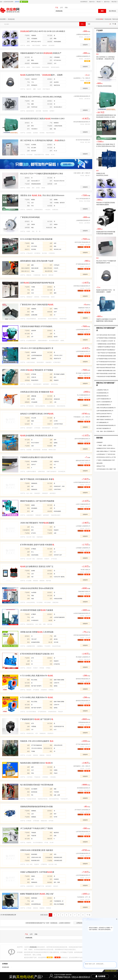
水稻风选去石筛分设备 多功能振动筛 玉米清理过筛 (37, 392)
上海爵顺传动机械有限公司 (83, 34)
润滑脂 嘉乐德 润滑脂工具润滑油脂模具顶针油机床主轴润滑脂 (37, 632)
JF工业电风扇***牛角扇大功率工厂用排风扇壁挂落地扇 (37, 828)
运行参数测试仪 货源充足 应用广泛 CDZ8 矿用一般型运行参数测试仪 (37, 567)
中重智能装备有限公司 (84, 722)
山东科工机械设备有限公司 (83, 504)
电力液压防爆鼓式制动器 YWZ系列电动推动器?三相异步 (37, 785)
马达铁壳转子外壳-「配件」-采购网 (41, 75)
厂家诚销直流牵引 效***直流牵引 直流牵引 (37, 719)
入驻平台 (25, 2)
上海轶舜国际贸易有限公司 (83, 220)
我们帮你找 (112, 11)
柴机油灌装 (99, 463)
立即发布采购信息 (82, 923)
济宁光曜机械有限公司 (102, 422)
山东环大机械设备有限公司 (104, 399)
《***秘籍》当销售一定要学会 (104, 445)
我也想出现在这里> (111, 971)
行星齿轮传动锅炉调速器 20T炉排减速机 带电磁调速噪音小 (36, 326)
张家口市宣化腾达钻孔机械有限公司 (106, 408)
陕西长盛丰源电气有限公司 (83, 461)
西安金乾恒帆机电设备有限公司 (82, 122)
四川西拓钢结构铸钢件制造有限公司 (106, 425)
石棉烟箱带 (99, 442)
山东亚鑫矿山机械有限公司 (83, 526)
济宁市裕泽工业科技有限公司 (82, 810)
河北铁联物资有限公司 (102, 393)
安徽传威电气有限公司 (84, 591)
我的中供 (92, 2)
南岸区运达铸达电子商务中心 (104, 414)
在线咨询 (85, 45)
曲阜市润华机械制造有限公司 (82, 439)
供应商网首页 (84, 2)
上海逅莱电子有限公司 (102, 390)
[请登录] (17, 2)
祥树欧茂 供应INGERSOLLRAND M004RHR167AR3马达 (103, 175)
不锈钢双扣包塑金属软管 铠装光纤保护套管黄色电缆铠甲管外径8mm (37, 457)
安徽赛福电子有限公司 (84, 308)
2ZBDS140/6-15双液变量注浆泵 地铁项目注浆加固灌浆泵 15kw (37, 850)
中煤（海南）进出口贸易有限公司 (105, 431)
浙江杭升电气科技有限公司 (83, 140)
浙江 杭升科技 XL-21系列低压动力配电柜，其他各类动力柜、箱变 (106, 59)
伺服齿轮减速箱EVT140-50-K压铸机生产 (41, 53)
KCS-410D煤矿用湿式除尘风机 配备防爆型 (36, 239)
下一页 (114, 24)
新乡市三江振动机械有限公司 (104, 402)
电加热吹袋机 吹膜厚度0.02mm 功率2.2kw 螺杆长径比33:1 (36, 763)
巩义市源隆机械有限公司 (84, 395)
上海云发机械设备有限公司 (104, 405)
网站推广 (99, 2)
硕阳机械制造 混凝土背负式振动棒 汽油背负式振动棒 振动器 (37, 261)
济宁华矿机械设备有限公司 (83, 744)
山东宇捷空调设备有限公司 (83, 832)
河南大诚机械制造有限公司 (104, 417)
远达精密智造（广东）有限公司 (82, 78)
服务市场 (107, 2)
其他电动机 (108, 19)
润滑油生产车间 (101, 466)
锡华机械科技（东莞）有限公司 (82, 766)
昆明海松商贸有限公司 (102, 396)
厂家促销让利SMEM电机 (30, 217)
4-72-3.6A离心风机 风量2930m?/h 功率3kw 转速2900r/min (37, 676)
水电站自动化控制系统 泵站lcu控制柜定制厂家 (37, 588)
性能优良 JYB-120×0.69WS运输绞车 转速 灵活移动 (37, 741)
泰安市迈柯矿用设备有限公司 (82, 242)
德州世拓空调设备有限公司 (83, 679)
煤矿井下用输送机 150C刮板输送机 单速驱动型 (37, 479)
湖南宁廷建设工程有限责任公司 (105, 420)
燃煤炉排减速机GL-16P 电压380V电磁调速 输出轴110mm (37, 501)
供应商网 (3, 19)
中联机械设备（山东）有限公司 (82, 417)
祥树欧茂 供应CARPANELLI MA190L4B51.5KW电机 (41, 97)
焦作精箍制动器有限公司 (84, 788)
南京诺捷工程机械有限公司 (104, 428)
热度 (89, 24)
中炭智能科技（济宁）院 (84, 897)
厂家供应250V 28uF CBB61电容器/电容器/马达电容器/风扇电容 (37, 305)
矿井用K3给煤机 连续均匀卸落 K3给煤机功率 (37, 545)
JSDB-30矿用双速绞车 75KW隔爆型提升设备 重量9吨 (37, 523)
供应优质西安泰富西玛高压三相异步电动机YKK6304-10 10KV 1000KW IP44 (106, 117)
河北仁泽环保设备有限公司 (83, 199)
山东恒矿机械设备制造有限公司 (82, 482)
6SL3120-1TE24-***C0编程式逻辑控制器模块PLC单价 (42, 174)
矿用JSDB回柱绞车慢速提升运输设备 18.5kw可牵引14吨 (37, 654)
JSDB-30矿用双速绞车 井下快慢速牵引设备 (37, 370)
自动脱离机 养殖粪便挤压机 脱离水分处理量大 (37, 436)
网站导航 (114, 2)
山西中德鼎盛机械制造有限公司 (105, 411)
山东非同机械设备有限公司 (83, 853)
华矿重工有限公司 (85, 570)
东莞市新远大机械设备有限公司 (82, 286)
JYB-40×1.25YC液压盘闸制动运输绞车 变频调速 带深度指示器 (37, 348)
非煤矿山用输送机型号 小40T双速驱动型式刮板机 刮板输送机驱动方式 (37, 872)
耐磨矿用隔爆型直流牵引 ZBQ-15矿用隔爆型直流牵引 (37, 894)
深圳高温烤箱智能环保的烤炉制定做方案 (37, 283)
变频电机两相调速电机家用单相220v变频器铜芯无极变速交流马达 (36, 807)
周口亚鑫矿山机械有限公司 (83, 373)
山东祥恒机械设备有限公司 (83, 330)
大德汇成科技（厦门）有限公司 (82, 173)
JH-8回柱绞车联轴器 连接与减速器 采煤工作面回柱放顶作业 (37, 610)
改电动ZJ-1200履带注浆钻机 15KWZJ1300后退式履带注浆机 (37, 414)
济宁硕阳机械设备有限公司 (83, 264)
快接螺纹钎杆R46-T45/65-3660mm (106, 448)
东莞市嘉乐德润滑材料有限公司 (82, 635)
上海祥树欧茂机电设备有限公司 (82, 96)
